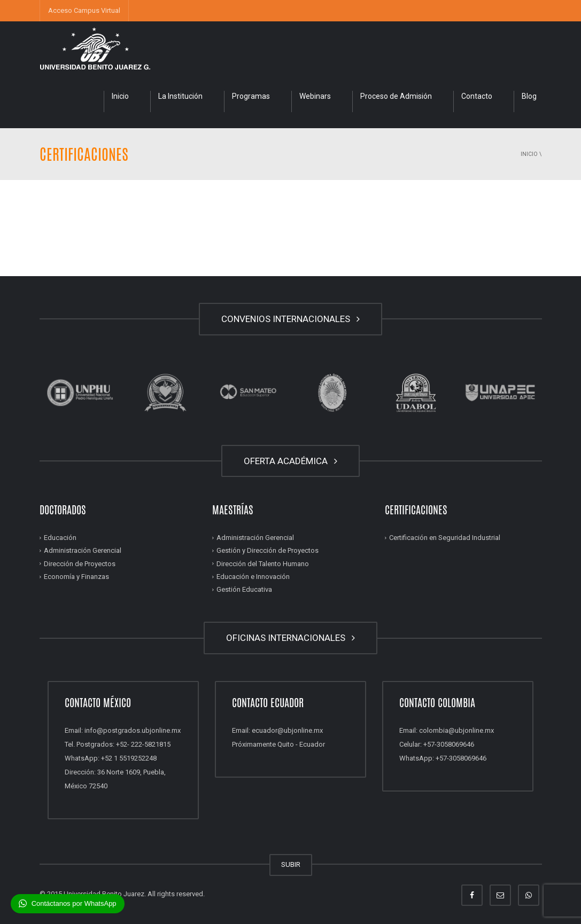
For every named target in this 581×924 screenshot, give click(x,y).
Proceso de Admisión (396, 96)
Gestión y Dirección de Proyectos (268, 550)
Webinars (315, 96)
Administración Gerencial (83, 550)
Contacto (477, 96)
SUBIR (291, 864)
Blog (529, 96)
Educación (60, 538)
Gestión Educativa (244, 589)
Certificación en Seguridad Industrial (445, 538)
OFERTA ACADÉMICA (290, 461)
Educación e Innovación (253, 577)
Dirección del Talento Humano (263, 564)
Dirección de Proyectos (80, 564)
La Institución (180, 96)
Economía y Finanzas (76, 577)
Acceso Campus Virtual (84, 10)
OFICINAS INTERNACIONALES (290, 638)
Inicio (120, 96)
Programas (251, 96)
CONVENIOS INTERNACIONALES (290, 319)
